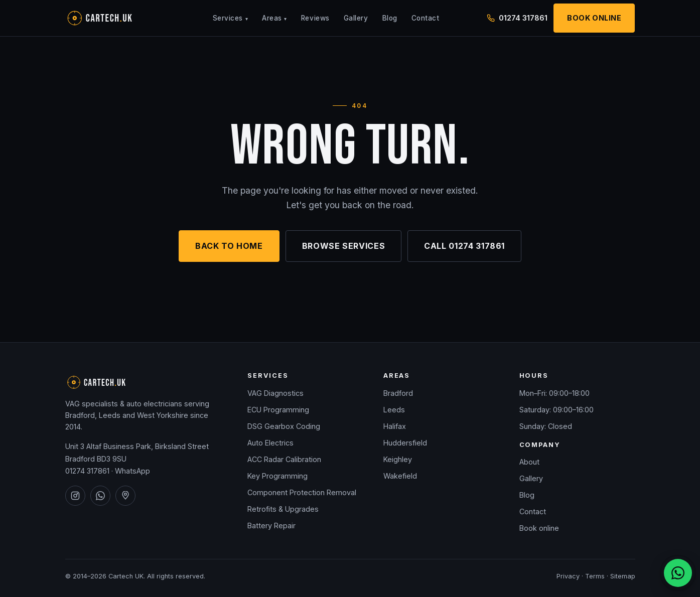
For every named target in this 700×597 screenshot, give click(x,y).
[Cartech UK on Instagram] (75, 496)
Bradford (398, 393)
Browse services (344, 246)
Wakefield (400, 476)
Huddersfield (405, 443)
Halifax (395, 426)
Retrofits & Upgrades (283, 509)
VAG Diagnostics (275, 393)
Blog (390, 18)
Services (230, 18)
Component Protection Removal (302, 492)
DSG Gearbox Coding (284, 426)
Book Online (594, 18)
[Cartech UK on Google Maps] (125, 496)
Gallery (356, 18)
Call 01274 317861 (464, 246)
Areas (274, 18)
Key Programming (277, 476)
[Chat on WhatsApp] (678, 573)
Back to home (229, 246)
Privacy (568, 576)
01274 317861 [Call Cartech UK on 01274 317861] (517, 18)
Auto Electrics (270, 443)
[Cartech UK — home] (115, 18)
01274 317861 (87, 471)
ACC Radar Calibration (284, 459)
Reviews (315, 18)
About (529, 462)
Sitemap (623, 576)
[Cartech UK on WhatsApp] (100, 496)
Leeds (394, 410)
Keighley (398, 459)
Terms (595, 576)
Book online (539, 528)
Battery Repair (271, 526)
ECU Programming (278, 410)
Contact (426, 18)
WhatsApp (132, 471)
